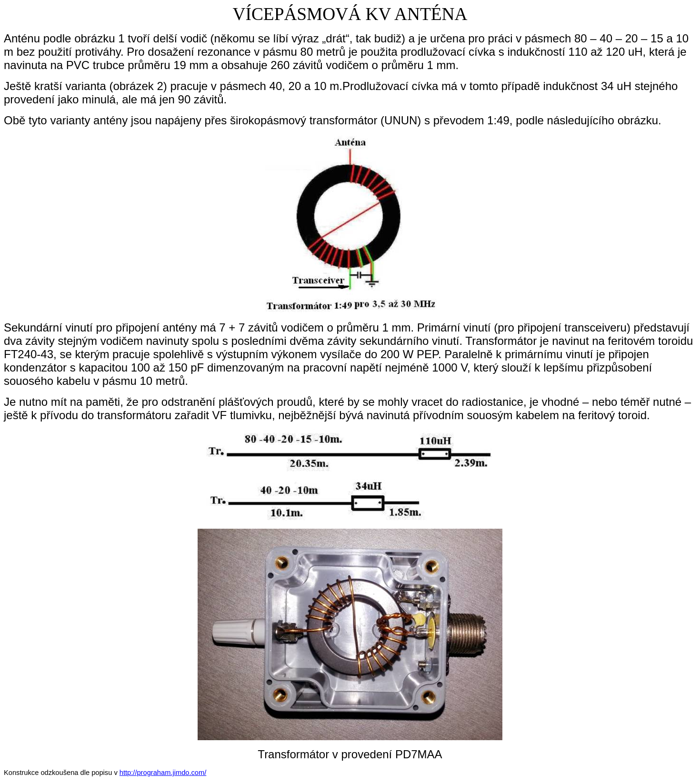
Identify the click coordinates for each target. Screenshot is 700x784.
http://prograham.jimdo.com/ (163, 773)
